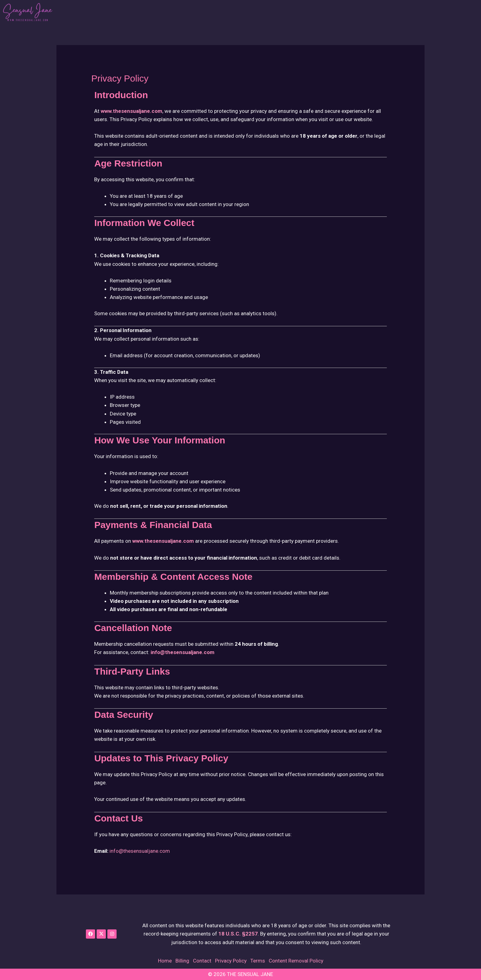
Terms (258, 961)
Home (165, 961)
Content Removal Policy (296, 961)
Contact (202, 961)
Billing (182, 961)
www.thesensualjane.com (131, 111)
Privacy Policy (231, 961)
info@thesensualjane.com (183, 652)
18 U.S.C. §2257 (238, 934)
